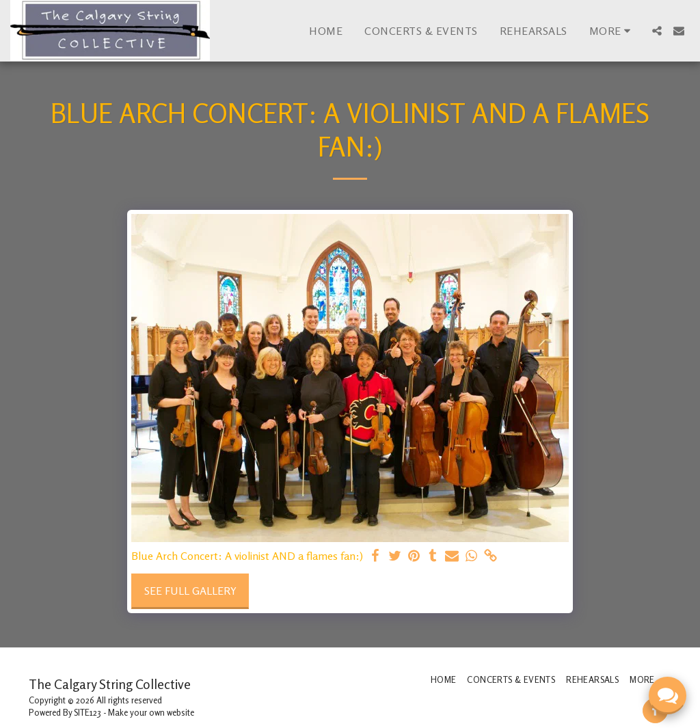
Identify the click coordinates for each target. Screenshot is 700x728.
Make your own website (151, 712)
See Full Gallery (190, 591)
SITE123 (87, 712)
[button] (657, 31)
